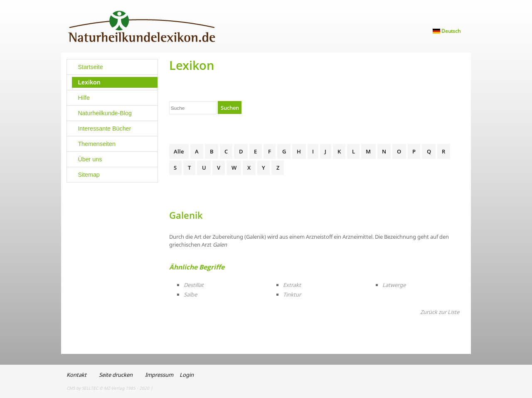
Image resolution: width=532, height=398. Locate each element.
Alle (179, 151)
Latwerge (394, 285)
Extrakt (292, 285)
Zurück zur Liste (440, 312)
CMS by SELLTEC (82, 388)
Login (187, 375)
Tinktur (292, 294)
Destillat (194, 285)
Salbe (190, 294)
